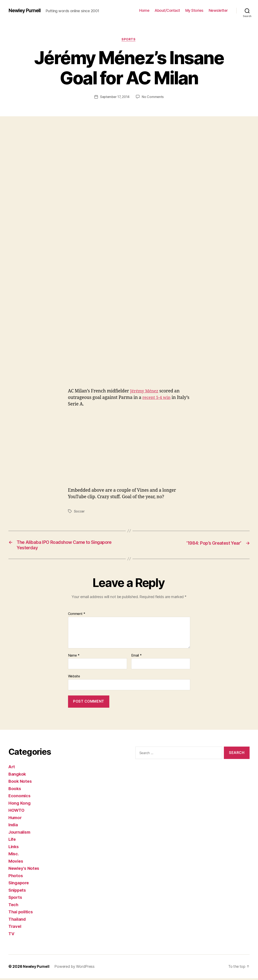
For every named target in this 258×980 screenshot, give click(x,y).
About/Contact (167, 10)
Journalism (20, 834)
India (14, 826)
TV (12, 935)
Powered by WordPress (75, 968)
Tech (14, 906)
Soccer (79, 512)
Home (144, 10)
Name (74, 657)
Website (74, 678)
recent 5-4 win (157, 398)
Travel (15, 928)
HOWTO (17, 812)
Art (12, 768)
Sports (129, 40)
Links (14, 848)
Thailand (18, 921)
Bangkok (18, 776)
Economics (20, 797)
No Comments (154, 97)
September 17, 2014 (115, 97)
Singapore (19, 884)
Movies (16, 863)
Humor (16, 819)
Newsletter (218, 10)
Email (136, 657)
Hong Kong (20, 805)
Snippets (18, 892)
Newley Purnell (25, 11)
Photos (16, 877)
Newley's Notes (25, 870)
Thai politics (21, 913)
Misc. (14, 855)
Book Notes (21, 783)
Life (12, 841)
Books (15, 790)
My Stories (194, 10)
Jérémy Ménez (145, 392)
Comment (77, 616)
